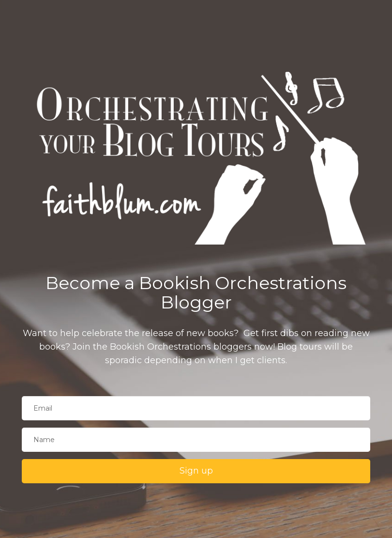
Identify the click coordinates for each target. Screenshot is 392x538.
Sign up (196, 471)
